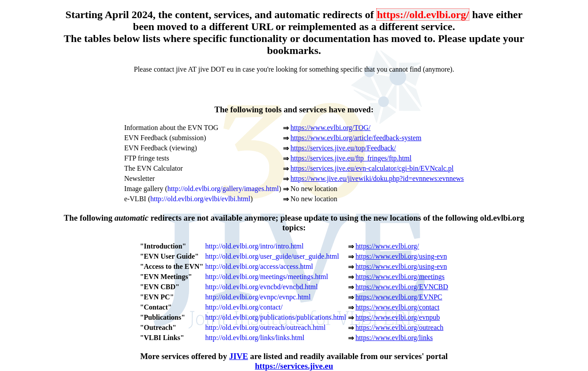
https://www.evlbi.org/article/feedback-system (356, 138)
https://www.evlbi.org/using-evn (401, 256)
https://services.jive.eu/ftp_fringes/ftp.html (351, 158)
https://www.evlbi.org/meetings (400, 277)
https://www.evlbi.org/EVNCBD (402, 287)
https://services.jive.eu (294, 366)
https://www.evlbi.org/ (387, 246)
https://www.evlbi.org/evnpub (398, 317)
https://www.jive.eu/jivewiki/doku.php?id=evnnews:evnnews (377, 178)
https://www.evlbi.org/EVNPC (399, 297)
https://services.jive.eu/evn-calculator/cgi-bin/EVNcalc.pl (372, 168)
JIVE (239, 356)
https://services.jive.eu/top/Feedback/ (343, 148)
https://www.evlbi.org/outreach (400, 327)
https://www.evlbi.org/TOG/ (331, 128)
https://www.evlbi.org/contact (398, 307)
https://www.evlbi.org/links (394, 338)
